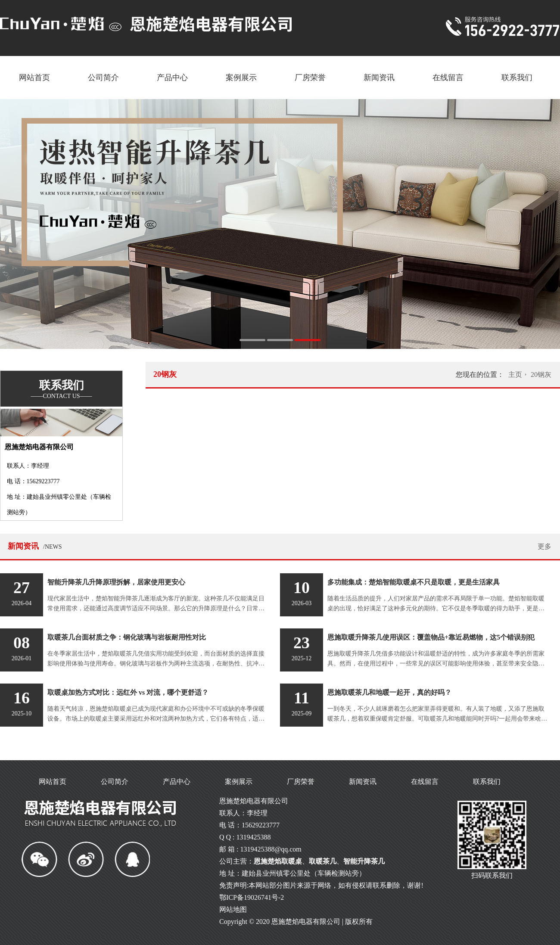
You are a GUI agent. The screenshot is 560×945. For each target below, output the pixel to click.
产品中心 (172, 78)
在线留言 (448, 78)
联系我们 (517, 78)
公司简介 (103, 78)
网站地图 (233, 909)
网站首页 (34, 78)
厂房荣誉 (310, 78)
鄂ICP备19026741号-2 (252, 897)
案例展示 (241, 78)
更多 (544, 546)
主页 (515, 375)
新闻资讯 (379, 78)
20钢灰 (541, 375)
